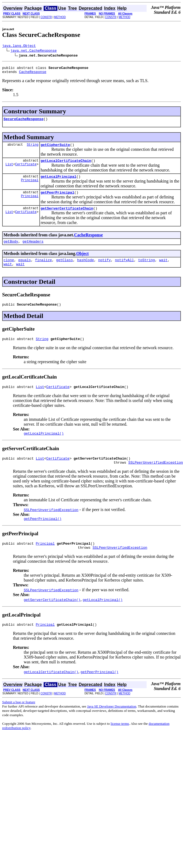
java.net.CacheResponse (34, 51)
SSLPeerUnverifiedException (156, 477)
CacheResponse (32, 74)
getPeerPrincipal (58, 199)
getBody (11, 249)
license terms (120, 741)
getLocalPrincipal (59, 182)
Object (82, 262)
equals (25, 269)
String (32, 148)
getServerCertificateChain (67, 215)
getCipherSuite (55, 149)
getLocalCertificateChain (66, 165)
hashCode (85, 269)
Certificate (26, 170)
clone (9, 269)
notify (104, 269)
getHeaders (33, 249)
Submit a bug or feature (19, 720)
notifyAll (125, 269)
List (9, 170)
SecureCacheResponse (23, 122)
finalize (43, 269)
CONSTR (46, 17)
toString (146, 269)
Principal (30, 186)
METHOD (60, 17)
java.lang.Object (19, 46)
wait (163, 269)
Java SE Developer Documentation (112, 724)
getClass (64, 269)
